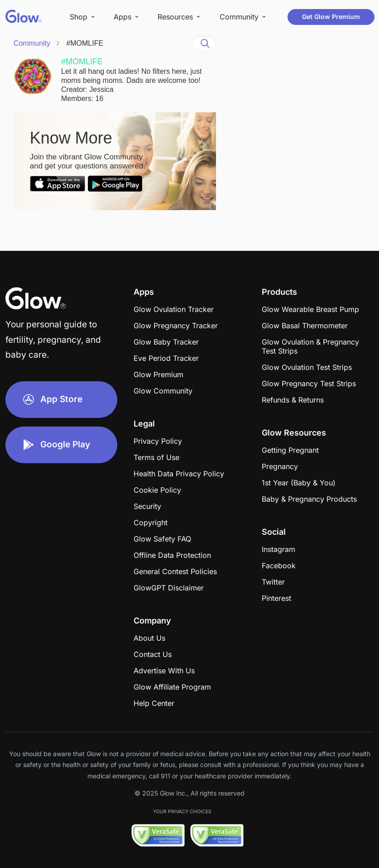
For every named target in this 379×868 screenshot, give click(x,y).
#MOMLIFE (85, 43)
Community (32, 43)
